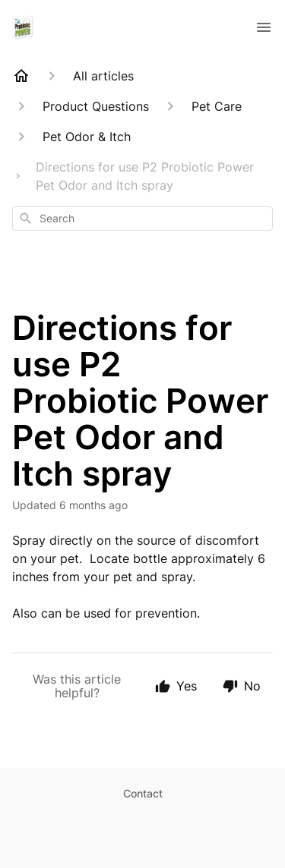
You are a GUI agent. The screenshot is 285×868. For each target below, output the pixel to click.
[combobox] (142, 219)
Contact (143, 793)
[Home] (21, 76)
